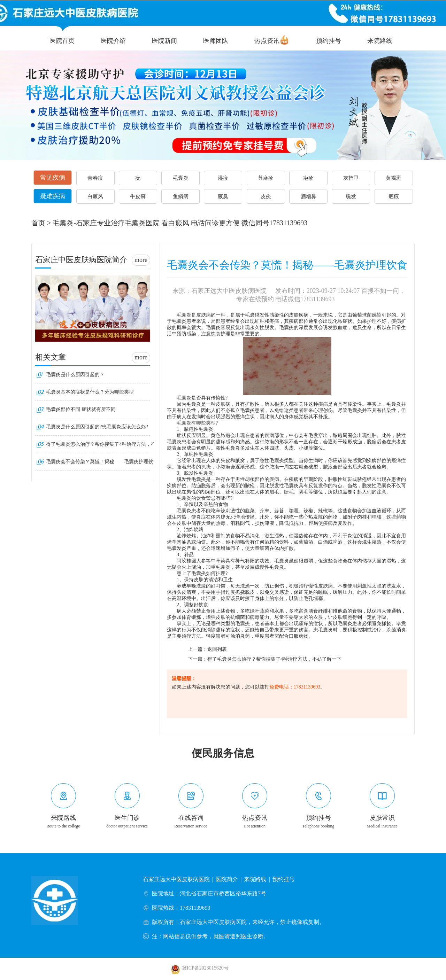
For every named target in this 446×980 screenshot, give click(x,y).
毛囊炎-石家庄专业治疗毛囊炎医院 (106, 223)
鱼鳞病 (181, 196)
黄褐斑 (394, 178)
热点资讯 (267, 41)
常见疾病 (53, 178)
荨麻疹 (266, 178)
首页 (38, 223)
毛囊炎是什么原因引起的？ (75, 375)
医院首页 (62, 41)
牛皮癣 (138, 196)
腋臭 (223, 196)
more (141, 260)
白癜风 (95, 196)
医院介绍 (113, 41)
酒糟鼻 (309, 196)
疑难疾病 (53, 196)
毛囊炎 (181, 178)
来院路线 (380, 41)
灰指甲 (351, 178)
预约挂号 (329, 41)
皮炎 (266, 196)
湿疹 (223, 178)
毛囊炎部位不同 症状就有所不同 (81, 409)
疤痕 (394, 196)
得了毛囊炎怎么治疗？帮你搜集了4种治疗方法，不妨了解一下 (274, 659)
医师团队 (216, 41)
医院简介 (227, 879)
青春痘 (95, 178)
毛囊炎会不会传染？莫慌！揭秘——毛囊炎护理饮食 (102, 462)
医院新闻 (164, 41)
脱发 (351, 196)
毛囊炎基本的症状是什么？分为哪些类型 (90, 392)
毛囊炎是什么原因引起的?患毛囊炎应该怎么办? (97, 427)
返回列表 (217, 649)
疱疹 (308, 178)
